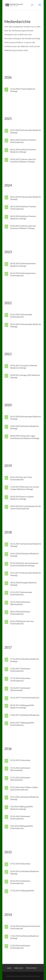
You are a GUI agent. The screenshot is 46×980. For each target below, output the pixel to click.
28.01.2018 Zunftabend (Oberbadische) (20, 613)
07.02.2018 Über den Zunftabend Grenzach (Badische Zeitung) (24, 564)
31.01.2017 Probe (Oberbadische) (25, 698)
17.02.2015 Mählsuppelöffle (22, 890)
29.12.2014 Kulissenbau (20, 864)
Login (9, 968)
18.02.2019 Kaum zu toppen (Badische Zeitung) (22, 498)
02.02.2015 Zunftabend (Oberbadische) (20, 882)
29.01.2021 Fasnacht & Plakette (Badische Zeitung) (24, 367)
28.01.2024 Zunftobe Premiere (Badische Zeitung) (23, 151)
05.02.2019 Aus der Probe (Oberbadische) (21, 478)
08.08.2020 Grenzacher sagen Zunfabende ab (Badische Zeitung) (25, 437)
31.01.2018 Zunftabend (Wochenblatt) (20, 603)
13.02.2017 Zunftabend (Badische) (25, 715)
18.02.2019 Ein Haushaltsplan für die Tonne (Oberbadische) (26, 507)
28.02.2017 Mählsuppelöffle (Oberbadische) (22, 724)
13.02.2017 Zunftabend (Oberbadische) (20, 670)
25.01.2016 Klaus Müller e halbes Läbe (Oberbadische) (24, 788)
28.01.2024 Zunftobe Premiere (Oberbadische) (23, 141)
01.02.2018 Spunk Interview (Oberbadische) (22, 622)
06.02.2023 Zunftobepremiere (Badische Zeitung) (23, 265)
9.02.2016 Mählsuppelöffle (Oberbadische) (22, 827)
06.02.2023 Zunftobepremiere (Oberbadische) (23, 274)
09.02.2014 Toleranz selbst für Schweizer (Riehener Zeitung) (23, 227)
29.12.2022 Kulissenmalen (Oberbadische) (21, 316)
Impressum (19, 968)
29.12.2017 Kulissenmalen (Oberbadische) (21, 593)
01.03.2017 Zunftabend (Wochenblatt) (20, 689)
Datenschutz (31, 968)
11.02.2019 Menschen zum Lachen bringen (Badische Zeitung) (25, 488)
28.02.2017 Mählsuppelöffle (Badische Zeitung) (22, 706)
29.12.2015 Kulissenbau (20, 760)
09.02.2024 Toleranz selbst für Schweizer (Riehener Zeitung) (23, 160)
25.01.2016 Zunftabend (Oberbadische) (20, 817)
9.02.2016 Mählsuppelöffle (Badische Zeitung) (22, 808)
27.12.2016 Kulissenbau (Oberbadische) (20, 679)
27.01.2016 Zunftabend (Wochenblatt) (20, 769)
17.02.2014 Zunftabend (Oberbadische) (20, 947)
